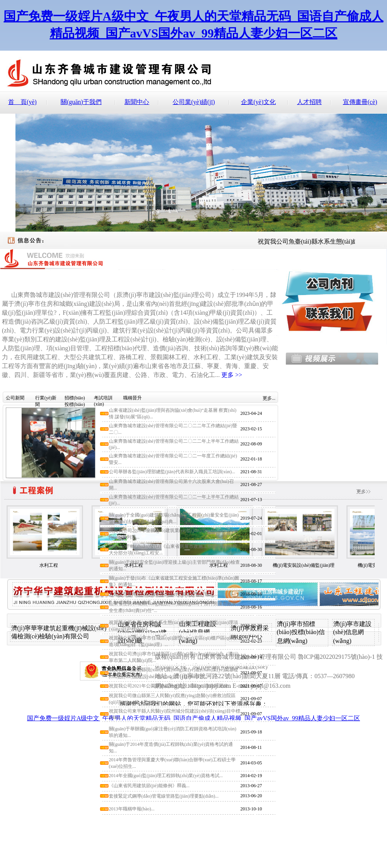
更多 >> (232, 375)
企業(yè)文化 (258, 102)
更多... (269, 398)
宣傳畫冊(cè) (360, 102)
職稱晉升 (132, 398)
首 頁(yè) (22, 102)
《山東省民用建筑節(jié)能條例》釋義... (149, 786)
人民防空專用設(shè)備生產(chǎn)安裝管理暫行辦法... (163, 594)
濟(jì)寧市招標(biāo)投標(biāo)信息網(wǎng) (301, 632)
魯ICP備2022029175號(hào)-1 (336, 657)
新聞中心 (137, 102)
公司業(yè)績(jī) (194, 102)
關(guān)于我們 (81, 102)
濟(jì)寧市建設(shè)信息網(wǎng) (353, 632)
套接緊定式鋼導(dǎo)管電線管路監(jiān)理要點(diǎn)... (164, 796)
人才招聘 (309, 102)
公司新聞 (15, 398)
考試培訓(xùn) (103, 399)
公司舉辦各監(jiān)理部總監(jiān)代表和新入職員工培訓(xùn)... (172, 472)
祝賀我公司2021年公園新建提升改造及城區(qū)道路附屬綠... (170, 686)
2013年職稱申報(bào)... (132, 809)
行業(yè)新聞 (46, 399)
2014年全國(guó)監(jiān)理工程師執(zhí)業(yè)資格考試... (166, 776)
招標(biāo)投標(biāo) (75, 399)
